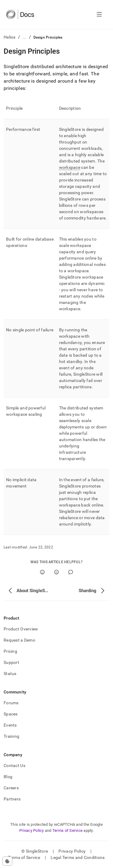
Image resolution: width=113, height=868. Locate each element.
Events (10, 725)
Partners (12, 799)
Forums (11, 703)
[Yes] (42, 572)
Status (10, 674)
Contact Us (14, 765)
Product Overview (21, 629)
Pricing (10, 651)
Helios (10, 37)
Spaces (11, 714)
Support (11, 662)
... (25, 37)
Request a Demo (19, 640)
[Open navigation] (99, 14)
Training (11, 736)
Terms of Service (67, 830)
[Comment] (71, 572)
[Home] (20, 14)
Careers (11, 788)
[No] (56, 572)
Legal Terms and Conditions (78, 857)
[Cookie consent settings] (7, 861)
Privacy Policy (32, 830)
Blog (8, 777)
